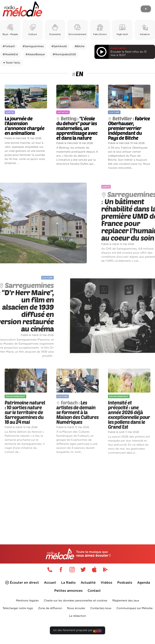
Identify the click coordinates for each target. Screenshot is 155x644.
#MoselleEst (10, 55)
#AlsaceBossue (35, 55)
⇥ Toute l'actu (11, 63)
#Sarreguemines (33, 46)
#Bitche (80, 46)
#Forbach (9, 46)
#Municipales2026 (64, 55)
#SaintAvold (59, 46)
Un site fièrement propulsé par (77, 631)
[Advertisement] (77, 493)
